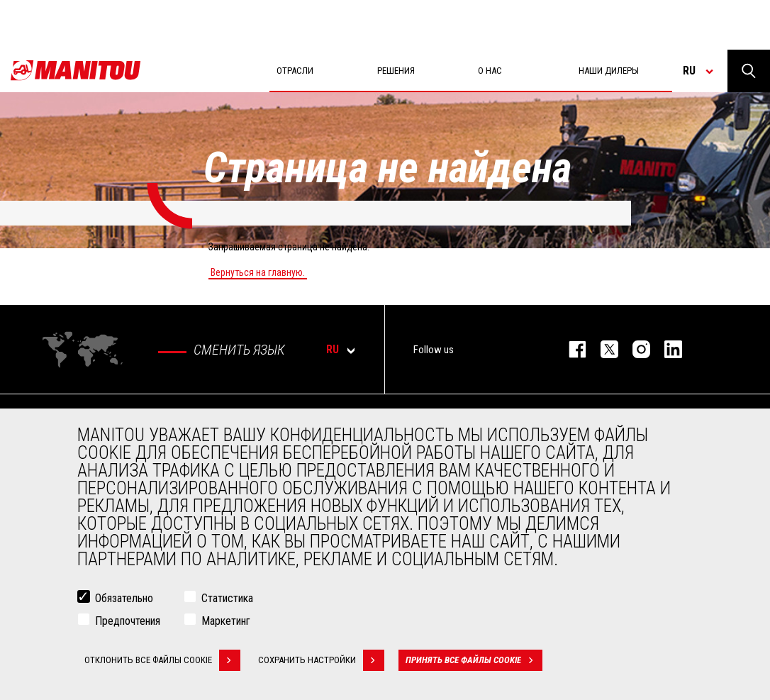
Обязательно (124, 600)
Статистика (227, 600)
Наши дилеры (609, 71)
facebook (570, 349)
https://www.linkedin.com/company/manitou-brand (666, 349)
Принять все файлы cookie (474, 662)
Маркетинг (226, 622)
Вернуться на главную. (258, 272)
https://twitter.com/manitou (602, 349)
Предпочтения (128, 622)
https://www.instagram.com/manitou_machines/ (634, 349)
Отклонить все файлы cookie (162, 662)
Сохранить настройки (321, 662)
